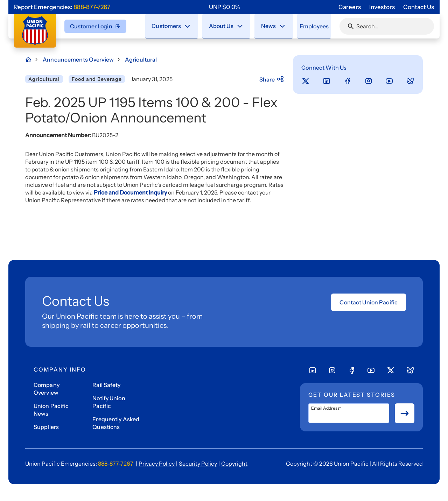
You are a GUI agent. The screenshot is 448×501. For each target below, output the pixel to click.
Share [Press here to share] (272, 79)
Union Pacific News (51, 410)
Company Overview (47, 389)
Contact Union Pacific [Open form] (369, 302)
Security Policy (198, 464)
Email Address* (326, 408)
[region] (224, 7)
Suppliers (46, 427)
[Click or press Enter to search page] (351, 26)
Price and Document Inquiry (130, 192)
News (263, 26)
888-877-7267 (92, 7)
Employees (310, 26)
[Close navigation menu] (188, 26)
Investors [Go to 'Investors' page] (382, 7)
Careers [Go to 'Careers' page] (350, 7)
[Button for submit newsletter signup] (405, 413)
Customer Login (95, 26)
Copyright (234, 464)
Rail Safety (106, 385)
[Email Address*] (349, 413)
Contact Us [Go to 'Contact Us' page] (419, 7)
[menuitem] (172, 26)
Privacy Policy (157, 464)
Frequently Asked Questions (116, 423)
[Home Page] (32, 59)
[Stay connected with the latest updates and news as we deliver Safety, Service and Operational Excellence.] (276, 26)
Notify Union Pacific (109, 402)
